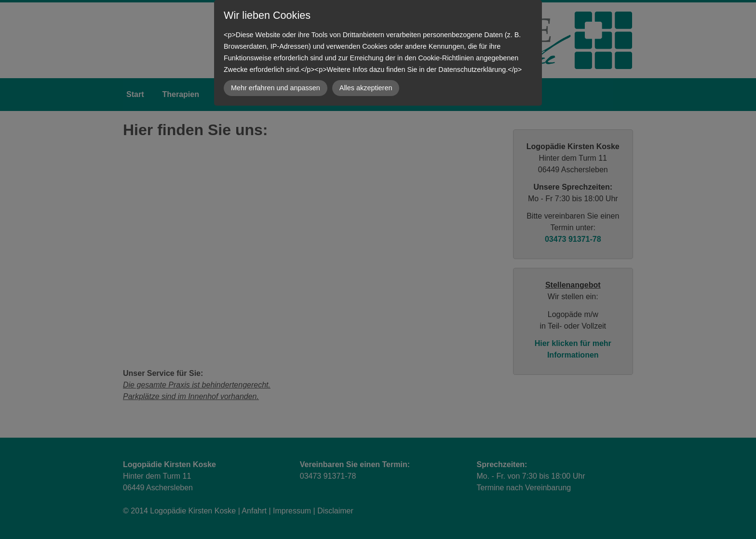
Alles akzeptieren (366, 88)
